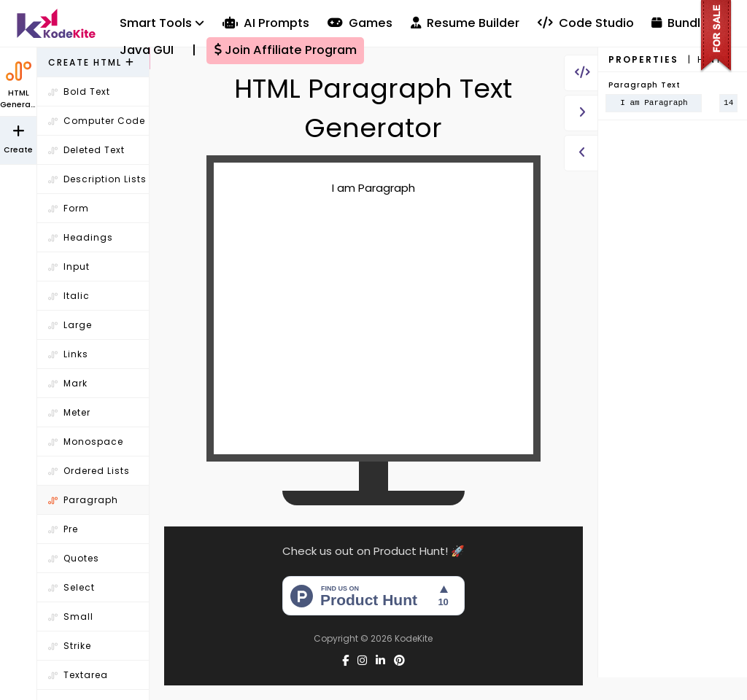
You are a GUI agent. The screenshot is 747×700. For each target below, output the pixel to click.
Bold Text (79, 92)
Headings (81, 237)
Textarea (78, 675)
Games (360, 23)
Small (71, 617)
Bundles (683, 23)
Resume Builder (465, 23)
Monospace (86, 442)
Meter (69, 412)
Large (70, 325)
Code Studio (586, 23)
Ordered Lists (89, 471)
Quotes (74, 558)
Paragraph (83, 500)
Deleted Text (86, 150)
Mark (68, 383)
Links (68, 354)
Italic (69, 296)
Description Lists (97, 179)
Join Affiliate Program (286, 50)
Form (69, 208)
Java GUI (147, 50)
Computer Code (97, 121)
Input (69, 267)
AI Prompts (266, 23)
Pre (63, 529)
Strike (70, 646)
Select (71, 587)
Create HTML (92, 62)
